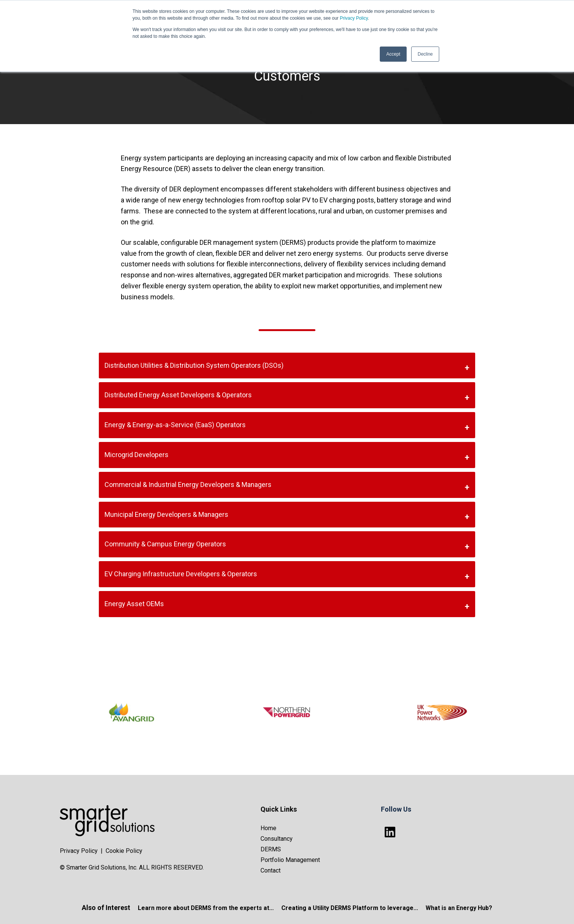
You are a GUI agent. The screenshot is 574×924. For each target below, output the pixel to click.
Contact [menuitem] (271, 870)
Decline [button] (425, 54)
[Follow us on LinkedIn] (390, 832)
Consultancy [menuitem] (277, 839)
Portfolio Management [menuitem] (290, 860)
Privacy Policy (354, 18)
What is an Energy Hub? (459, 908)
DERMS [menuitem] (271, 849)
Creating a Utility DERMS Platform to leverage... (350, 908)
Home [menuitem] (268, 828)
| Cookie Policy (122, 851)
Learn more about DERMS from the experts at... (206, 908)
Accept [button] (393, 54)
